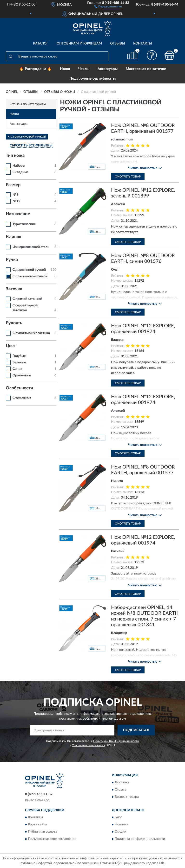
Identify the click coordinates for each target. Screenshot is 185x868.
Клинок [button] (14, 237)
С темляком (22, 398)
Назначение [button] (18, 214)
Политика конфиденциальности (140, 839)
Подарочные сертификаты (92, 79)
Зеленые (19, 362)
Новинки (122, 824)
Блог (118, 817)
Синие (17, 369)
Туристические (24, 224)
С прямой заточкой (27, 299)
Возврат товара (127, 797)
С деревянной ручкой (29, 270)
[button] (108, 6)
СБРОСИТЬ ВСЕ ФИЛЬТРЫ (31, 146)
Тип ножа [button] (15, 156)
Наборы (19, 166)
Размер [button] (13, 185)
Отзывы (118, 44)
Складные (20, 172)
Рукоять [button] (14, 323)
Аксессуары (108, 69)
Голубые (19, 356)
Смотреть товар (128, 177)
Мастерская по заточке (146, 69)
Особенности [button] (20, 388)
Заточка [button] (14, 289)
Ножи (65, 69)
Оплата (120, 790)
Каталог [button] (41, 44)
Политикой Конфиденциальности (116, 741)
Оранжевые (22, 375)
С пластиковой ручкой (30, 276)
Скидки (120, 832)
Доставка (122, 782)
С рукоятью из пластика (31, 333)
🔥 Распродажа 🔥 (36, 69)
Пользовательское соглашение (52, 839)
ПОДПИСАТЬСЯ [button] (136, 730)
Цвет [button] (11, 346)
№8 (15, 195)
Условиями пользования (88, 745)
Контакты (143, 44)
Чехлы (84, 69)
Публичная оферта (43, 832)
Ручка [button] (12, 260)
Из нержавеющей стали (31, 247)
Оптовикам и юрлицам (79, 44)
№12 (16, 201)
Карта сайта (37, 824)
